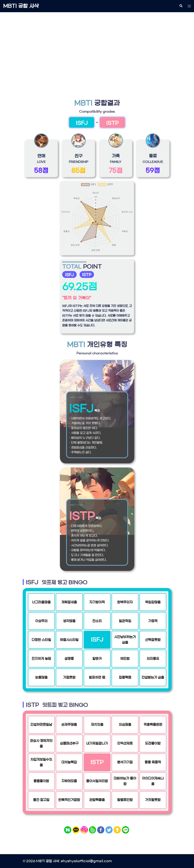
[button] (181, 6)
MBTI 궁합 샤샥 (21, 6)
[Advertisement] (97, 47)
